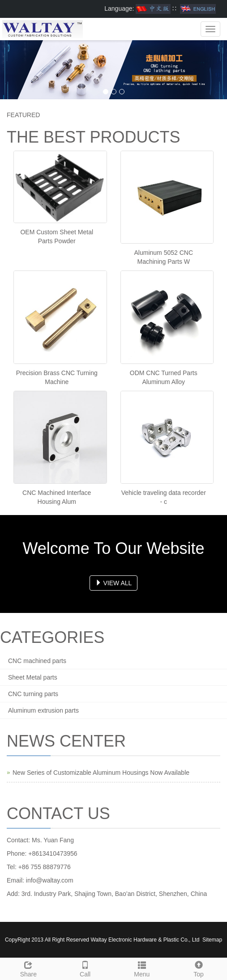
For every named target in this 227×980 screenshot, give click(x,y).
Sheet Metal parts (33, 677)
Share (28, 968)
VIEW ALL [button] (114, 583)
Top (199, 968)
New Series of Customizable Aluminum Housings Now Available (101, 773)
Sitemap (212, 940)
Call (85, 968)
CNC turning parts (33, 694)
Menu (142, 968)
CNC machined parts (37, 661)
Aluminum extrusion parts (43, 710)
